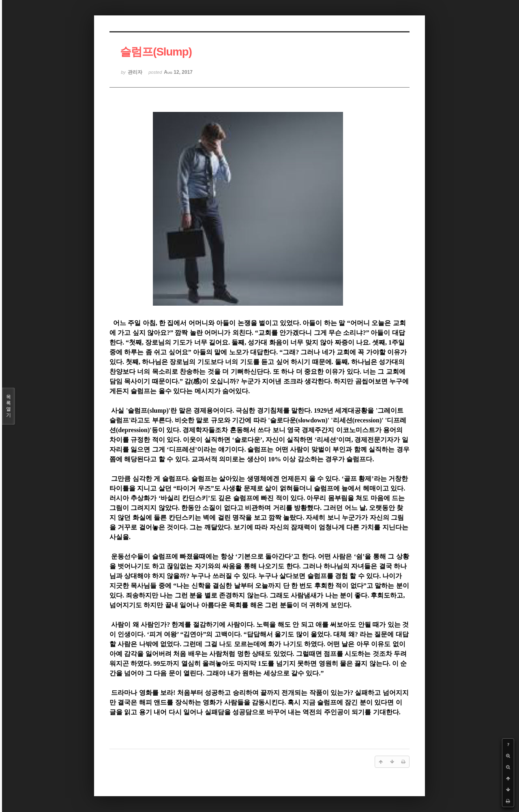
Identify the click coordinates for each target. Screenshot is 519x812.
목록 (9, 406)
